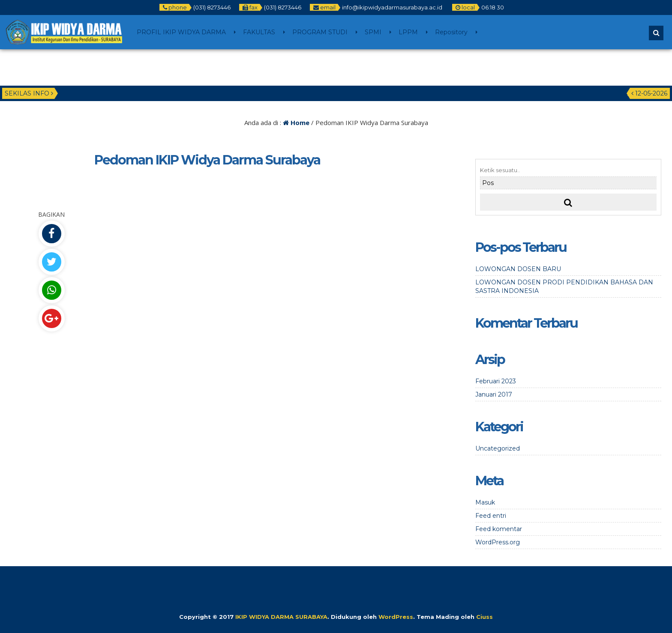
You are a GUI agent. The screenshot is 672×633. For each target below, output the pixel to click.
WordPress (396, 617)
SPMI (373, 32)
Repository (451, 32)
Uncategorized (498, 448)
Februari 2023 (496, 381)
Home (296, 122)
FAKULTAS (259, 32)
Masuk (485, 502)
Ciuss (484, 617)
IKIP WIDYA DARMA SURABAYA (281, 617)
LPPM (408, 32)
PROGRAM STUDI (320, 32)
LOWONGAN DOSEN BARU (518, 269)
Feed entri (491, 516)
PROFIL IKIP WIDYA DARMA (181, 32)
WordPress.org (498, 542)
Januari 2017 (494, 394)
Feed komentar (499, 529)
